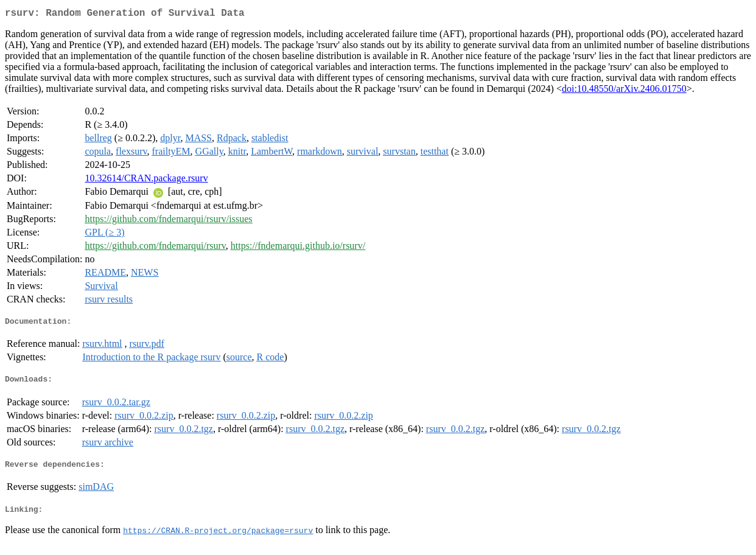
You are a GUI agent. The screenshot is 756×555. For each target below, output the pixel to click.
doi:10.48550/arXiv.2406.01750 (624, 91)
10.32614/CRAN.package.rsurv (146, 180)
